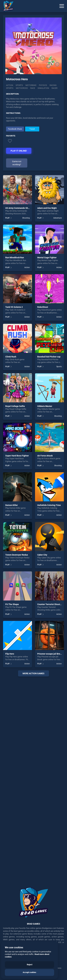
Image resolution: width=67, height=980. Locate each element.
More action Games (33, 673)
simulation (43, 88)
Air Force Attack (45, 456)
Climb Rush (11, 357)
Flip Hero (10, 654)
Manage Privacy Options (51, 968)
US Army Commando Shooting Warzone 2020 (27, 208)
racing (53, 85)
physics (43, 85)
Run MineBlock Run (15, 258)
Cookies (26, 968)
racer (54, 88)
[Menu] (62, 6)
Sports (19, 85)
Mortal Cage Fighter (47, 258)
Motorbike (31, 85)
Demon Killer (12, 505)
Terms (9, 968)
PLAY (7, 218)
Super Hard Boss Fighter (17, 456)
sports (10, 88)
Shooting (26, 218)
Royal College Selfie (15, 406)
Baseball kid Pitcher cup (49, 357)
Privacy (17, 968)
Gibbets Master (45, 406)
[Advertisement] (33, 780)
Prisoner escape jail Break (50, 654)
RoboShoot (43, 307)
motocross (22, 88)
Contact (35, 968)
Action (10, 85)
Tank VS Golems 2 (14, 307)
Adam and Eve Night (47, 208)
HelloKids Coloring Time (49, 505)
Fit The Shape (12, 604)
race (33, 88)
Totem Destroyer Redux (17, 555)
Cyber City (42, 555)
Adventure (58, 218)
